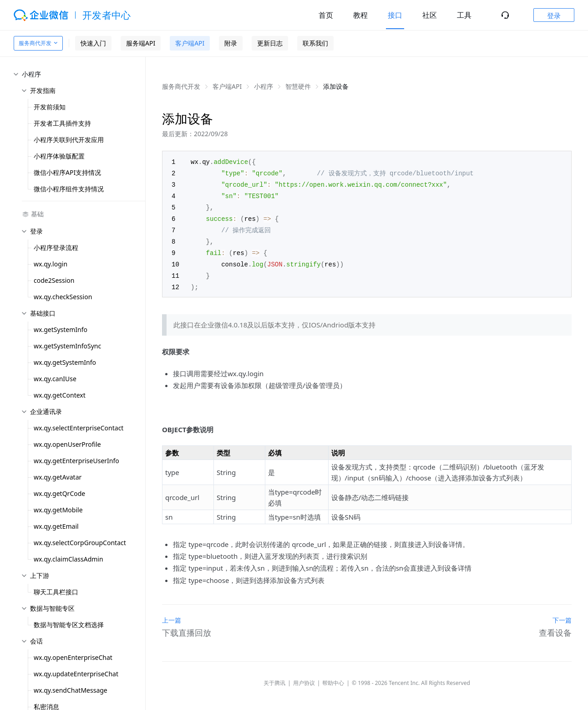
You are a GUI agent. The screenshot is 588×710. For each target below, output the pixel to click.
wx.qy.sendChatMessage (71, 690)
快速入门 (93, 43)
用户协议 (304, 677)
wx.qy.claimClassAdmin (68, 559)
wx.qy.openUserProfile (67, 444)
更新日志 (270, 43)
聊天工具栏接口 (56, 592)
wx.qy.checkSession (63, 297)
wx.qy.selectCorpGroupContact (80, 543)
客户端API (190, 43)
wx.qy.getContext (60, 395)
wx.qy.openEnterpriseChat (73, 657)
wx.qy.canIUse (55, 379)
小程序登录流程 (56, 248)
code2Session (54, 280)
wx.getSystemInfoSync (67, 346)
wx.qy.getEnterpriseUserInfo (76, 461)
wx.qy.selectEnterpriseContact (79, 428)
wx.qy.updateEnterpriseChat (76, 674)
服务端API (141, 43)
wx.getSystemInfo (61, 329)
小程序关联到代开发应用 (69, 140)
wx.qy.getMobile (58, 510)
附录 (231, 43)
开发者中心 (107, 15)
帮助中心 (333, 677)
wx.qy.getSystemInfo (65, 362)
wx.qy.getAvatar (58, 477)
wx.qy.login (51, 264)
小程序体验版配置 (59, 156)
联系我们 (315, 43)
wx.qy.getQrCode (59, 493)
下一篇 (562, 615)
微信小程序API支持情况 (67, 172)
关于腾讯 (274, 677)
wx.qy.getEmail (56, 526)
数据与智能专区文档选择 (69, 625)
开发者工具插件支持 (62, 123)
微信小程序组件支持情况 (69, 189)
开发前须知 (50, 107)
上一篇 (172, 615)
